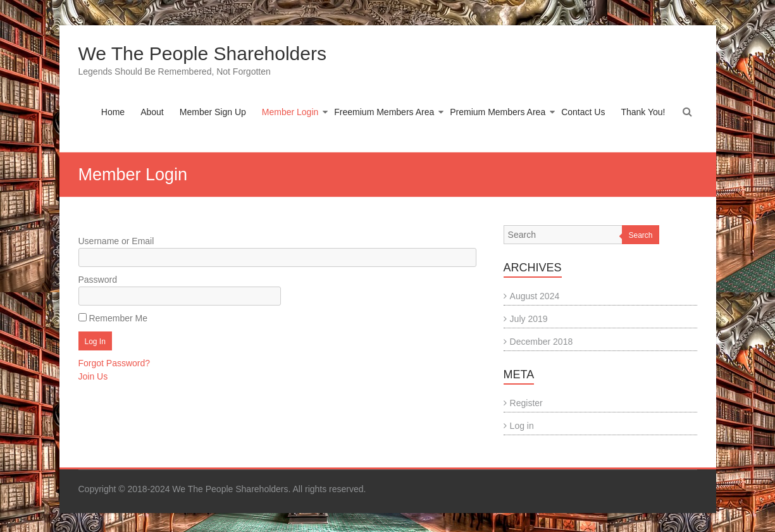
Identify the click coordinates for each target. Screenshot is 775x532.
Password (98, 280)
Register (526, 403)
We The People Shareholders (202, 53)
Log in (522, 426)
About (152, 112)
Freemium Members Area (384, 112)
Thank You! (643, 112)
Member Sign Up (213, 112)
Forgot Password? (115, 363)
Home (113, 112)
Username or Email (116, 241)
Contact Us (583, 112)
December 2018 (542, 342)
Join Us (93, 376)
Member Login (290, 112)
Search (640, 235)
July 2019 (529, 319)
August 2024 (535, 296)
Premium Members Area (498, 112)
